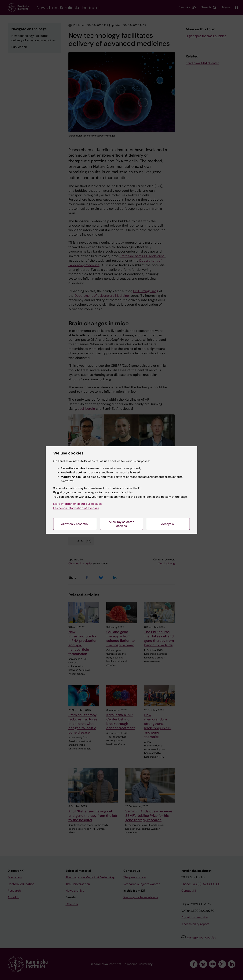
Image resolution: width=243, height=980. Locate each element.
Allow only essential (75, 524)
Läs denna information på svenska (76, 508)
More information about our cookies (78, 504)
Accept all (168, 524)
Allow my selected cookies (122, 524)
